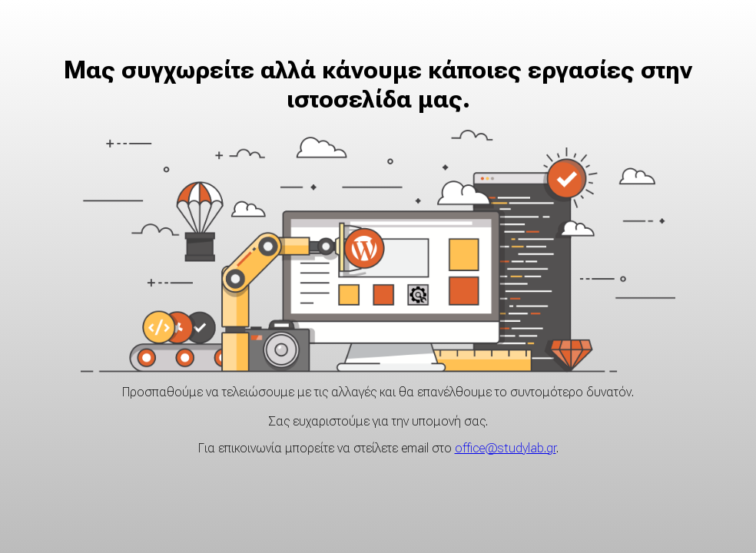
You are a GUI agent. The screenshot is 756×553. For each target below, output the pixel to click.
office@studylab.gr (506, 448)
